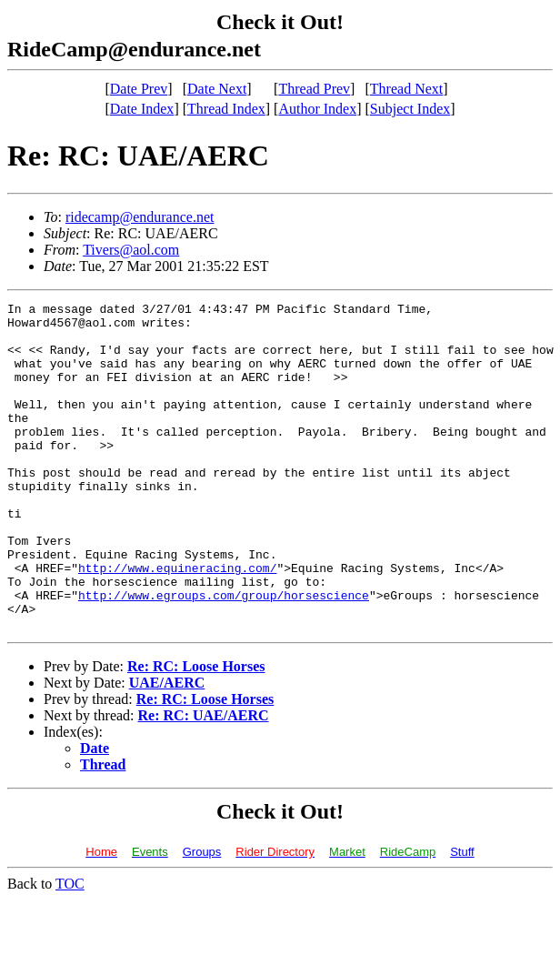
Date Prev (139, 89)
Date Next (217, 89)
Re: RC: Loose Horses (196, 732)
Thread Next (406, 89)
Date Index (142, 109)
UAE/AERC (167, 748)
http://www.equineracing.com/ (177, 622)
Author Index (317, 109)
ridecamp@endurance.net (140, 217)
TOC (70, 949)
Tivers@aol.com (131, 250)
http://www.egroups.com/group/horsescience (224, 655)
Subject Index (410, 109)
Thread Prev (314, 89)
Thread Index (226, 109)
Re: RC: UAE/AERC (204, 781)
